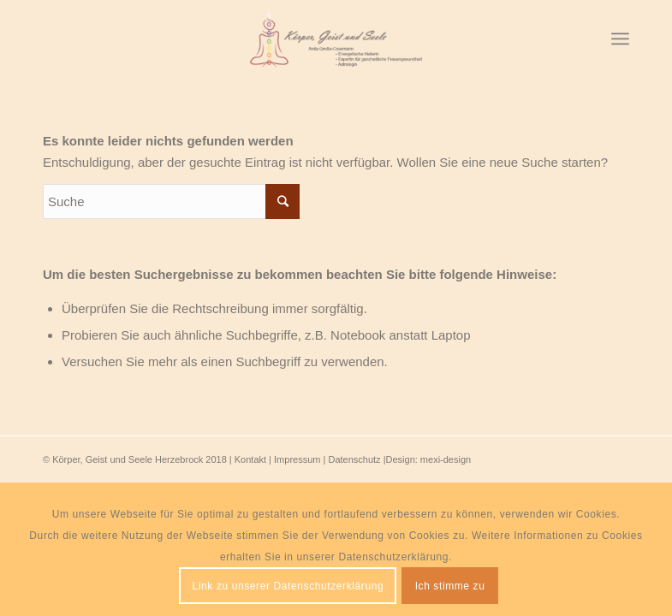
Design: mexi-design (429, 459)
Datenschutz (354, 459)
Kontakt (250, 459)
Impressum (297, 459)
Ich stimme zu (450, 586)
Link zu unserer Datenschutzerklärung (288, 586)
